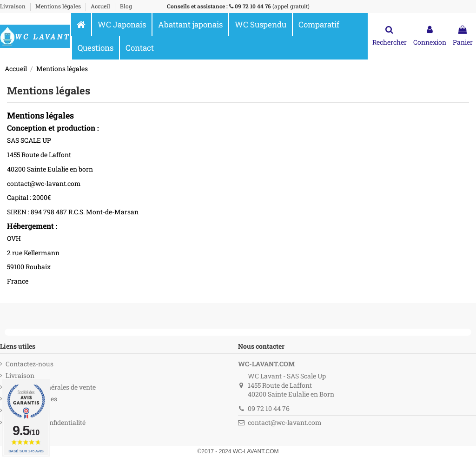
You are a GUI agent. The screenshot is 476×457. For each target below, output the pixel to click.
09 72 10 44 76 (253, 6)
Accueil (101, 6)
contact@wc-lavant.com (285, 422)
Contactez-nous (30, 364)
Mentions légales (59, 6)
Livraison (13, 6)
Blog (126, 6)
